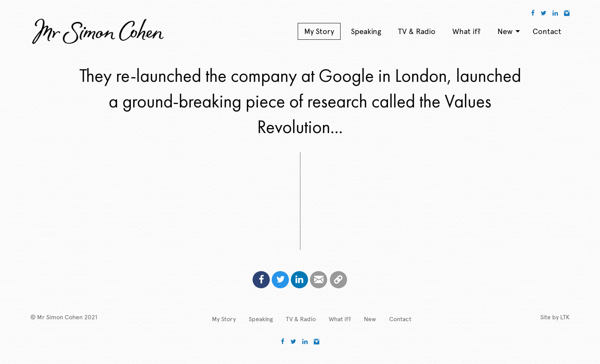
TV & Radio (301, 319)
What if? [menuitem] (466, 31)
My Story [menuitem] (319, 31)
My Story (224, 319)
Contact (400, 319)
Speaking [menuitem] (366, 31)
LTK (565, 317)
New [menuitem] (505, 31)
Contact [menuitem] (547, 31)
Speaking (261, 319)
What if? (340, 319)
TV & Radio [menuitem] (417, 31)
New (370, 319)
